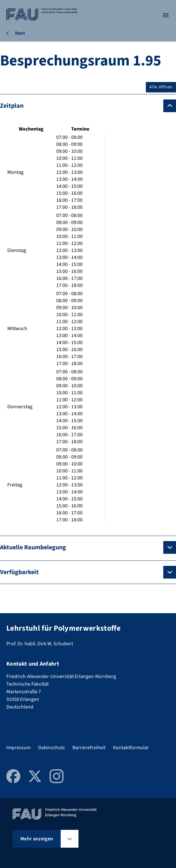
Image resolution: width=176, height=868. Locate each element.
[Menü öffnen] (166, 15)
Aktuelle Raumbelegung (33, 547)
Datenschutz (51, 748)
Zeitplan (12, 106)
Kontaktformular (131, 748)
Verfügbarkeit (19, 572)
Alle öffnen (161, 87)
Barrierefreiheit (89, 748)
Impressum (18, 748)
